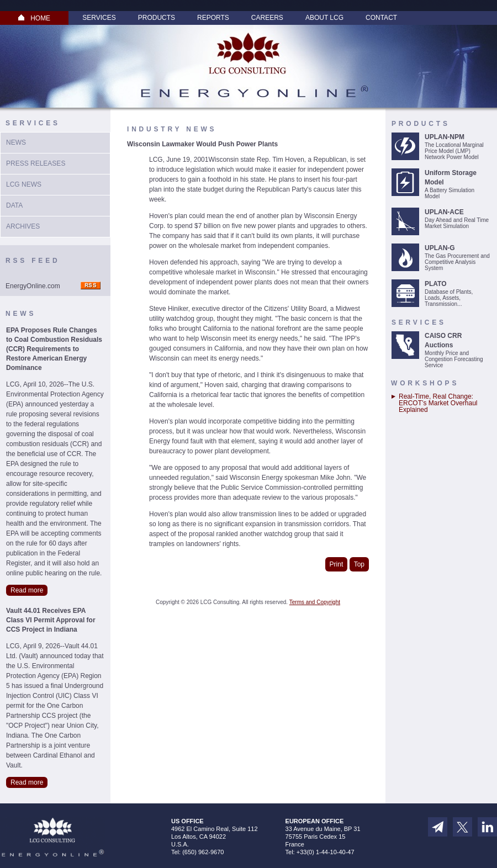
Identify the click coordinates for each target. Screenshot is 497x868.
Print (337, 564)
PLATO (436, 284)
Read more (27, 590)
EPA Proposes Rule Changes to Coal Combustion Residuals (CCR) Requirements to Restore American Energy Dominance (54, 349)
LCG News (24, 184)
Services (99, 18)
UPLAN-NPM (445, 137)
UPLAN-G (440, 248)
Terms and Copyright (315, 602)
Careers (267, 18)
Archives (23, 226)
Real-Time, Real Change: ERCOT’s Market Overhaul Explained (438, 403)
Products (157, 18)
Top (359, 564)
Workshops (425, 383)
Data (14, 205)
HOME (34, 18)
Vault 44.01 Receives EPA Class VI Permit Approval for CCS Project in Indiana (51, 620)
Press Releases (36, 163)
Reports (213, 18)
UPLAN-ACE (444, 212)
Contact (381, 18)
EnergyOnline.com (33, 286)
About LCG (324, 18)
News (16, 142)
